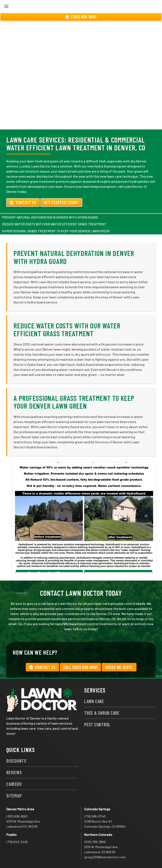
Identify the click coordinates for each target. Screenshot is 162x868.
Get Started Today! (61, 203)
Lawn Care (94, 701)
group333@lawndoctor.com (105, 857)
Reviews (14, 772)
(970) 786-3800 (95, 842)
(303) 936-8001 (17, 816)
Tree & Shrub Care (102, 713)
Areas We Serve (119, 667)
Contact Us (23, 203)
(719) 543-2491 (17, 842)
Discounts (16, 761)
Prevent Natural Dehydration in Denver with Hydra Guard (50, 217)
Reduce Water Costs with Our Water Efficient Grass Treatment (54, 224)
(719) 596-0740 (95, 816)
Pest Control (97, 724)
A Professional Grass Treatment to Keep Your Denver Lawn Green (56, 231)
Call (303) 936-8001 (80, 667)
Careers (14, 784)
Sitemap (14, 796)
